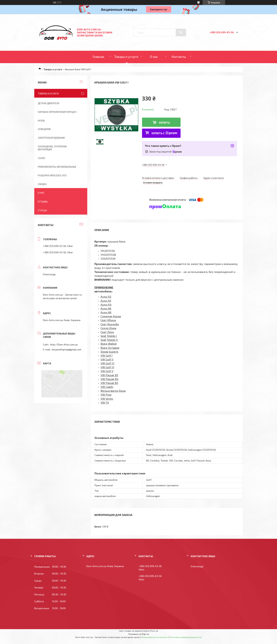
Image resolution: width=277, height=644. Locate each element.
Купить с (164, 133)
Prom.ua (154, 631)
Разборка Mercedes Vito (52, 175)
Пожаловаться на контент (155, 637)
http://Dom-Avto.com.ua (64, 344)
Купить (164, 122)
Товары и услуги (126, 57)
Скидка (42, 184)
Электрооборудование (51, 138)
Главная (98, 57)
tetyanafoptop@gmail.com (66, 349)
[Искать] (181, 32)
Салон (41, 158)
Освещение (44, 129)
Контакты (179, 57)
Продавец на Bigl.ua (139, 634)
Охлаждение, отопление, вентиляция (53, 148)
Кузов (41, 121)
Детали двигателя (48, 103)
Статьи (42, 210)
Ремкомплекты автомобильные (57, 167)
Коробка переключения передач (57, 112)
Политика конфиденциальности (186, 637)
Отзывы (43, 202)
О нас (154, 57)
